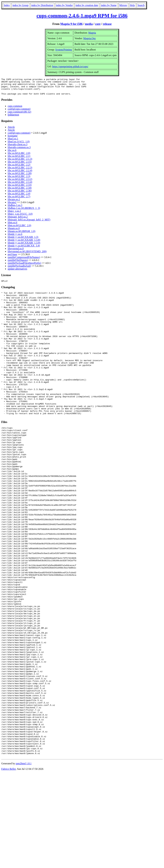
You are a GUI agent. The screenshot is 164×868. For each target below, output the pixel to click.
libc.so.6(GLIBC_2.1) (19, 159)
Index (7, 5)
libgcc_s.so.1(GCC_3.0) (20, 217)
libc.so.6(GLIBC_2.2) (19, 168)
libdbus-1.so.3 (15, 209)
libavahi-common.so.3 (19, 151)
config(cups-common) (19, 112)
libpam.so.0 (14, 232)
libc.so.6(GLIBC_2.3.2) (20, 182)
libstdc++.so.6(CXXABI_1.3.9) (24, 246)
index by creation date (87, 5)
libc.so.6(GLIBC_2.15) (20, 165)
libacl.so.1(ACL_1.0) (19, 145)
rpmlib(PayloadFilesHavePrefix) (24, 266)
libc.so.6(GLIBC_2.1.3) (20, 162)
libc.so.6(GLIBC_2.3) (19, 180)
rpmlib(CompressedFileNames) (24, 261)
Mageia (92, 33)
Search (141, 5)
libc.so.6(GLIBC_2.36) (20, 194)
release (107, 24)
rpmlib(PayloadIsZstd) (19, 269)
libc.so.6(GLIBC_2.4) (19, 197)
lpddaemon (13, 118)
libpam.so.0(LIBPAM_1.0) (21, 235)
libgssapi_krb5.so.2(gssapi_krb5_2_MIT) (29, 223)
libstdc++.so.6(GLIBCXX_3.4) (24, 249)
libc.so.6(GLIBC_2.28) (20, 177)
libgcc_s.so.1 (14, 214)
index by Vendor (64, 5)
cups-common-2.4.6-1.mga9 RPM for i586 (82, 16)
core (98, 24)
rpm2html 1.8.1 (24, 858)
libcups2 (12, 206)
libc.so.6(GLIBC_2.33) (20, 188)
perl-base (12, 258)
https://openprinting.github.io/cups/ (70, 66)
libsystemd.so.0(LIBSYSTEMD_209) (27, 255)
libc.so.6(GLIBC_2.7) (19, 200)
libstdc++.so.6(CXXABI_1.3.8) (24, 243)
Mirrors (123, 5)
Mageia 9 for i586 (71, 24)
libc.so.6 (12, 154)
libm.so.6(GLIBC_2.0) (19, 229)
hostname (13, 139)
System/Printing (64, 50)
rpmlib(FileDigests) (18, 263)
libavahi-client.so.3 (18, 148)
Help (132, 5)
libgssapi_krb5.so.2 (18, 220)
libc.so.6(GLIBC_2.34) (20, 191)
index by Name (109, 5)
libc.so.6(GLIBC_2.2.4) (20, 174)
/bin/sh (11, 130)
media (89, 24)
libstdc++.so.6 (15, 237)
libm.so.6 (12, 226)
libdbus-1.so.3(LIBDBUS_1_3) (24, 211)
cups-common (15, 109)
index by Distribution (42, 5)
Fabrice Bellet (8, 864)
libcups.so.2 (14, 203)
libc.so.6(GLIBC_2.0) (19, 156)
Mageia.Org (89, 38)
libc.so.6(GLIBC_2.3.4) (20, 185)
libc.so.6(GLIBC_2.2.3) (20, 171)
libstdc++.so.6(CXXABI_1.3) (23, 240)
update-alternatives (17, 272)
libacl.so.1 (13, 142)
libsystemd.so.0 (16, 252)
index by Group (20, 5)
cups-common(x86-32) (19, 115)
